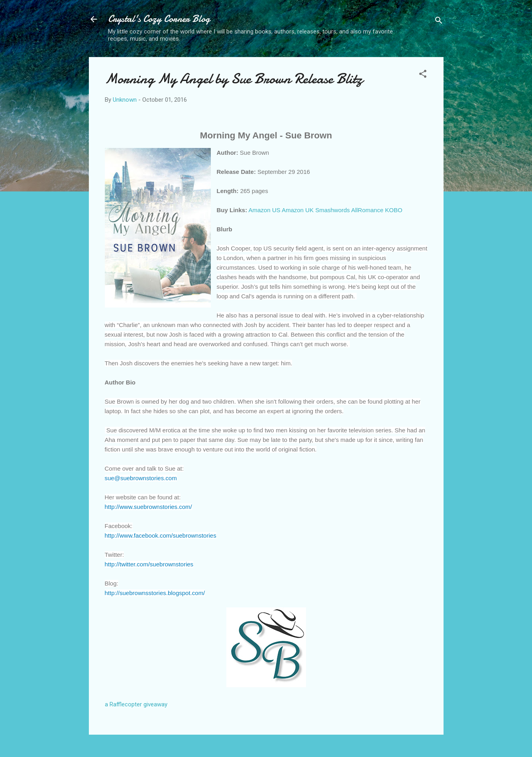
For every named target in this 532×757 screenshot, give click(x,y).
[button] (423, 75)
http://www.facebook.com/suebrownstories (161, 535)
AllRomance (367, 210)
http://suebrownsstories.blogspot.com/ (155, 593)
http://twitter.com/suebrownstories (149, 564)
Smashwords (333, 210)
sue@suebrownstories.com (141, 478)
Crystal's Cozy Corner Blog (159, 19)
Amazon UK (298, 210)
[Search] (439, 22)
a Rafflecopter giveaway (136, 704)
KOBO (394, 210)
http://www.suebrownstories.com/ (148, 507)
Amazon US (265, 210)
